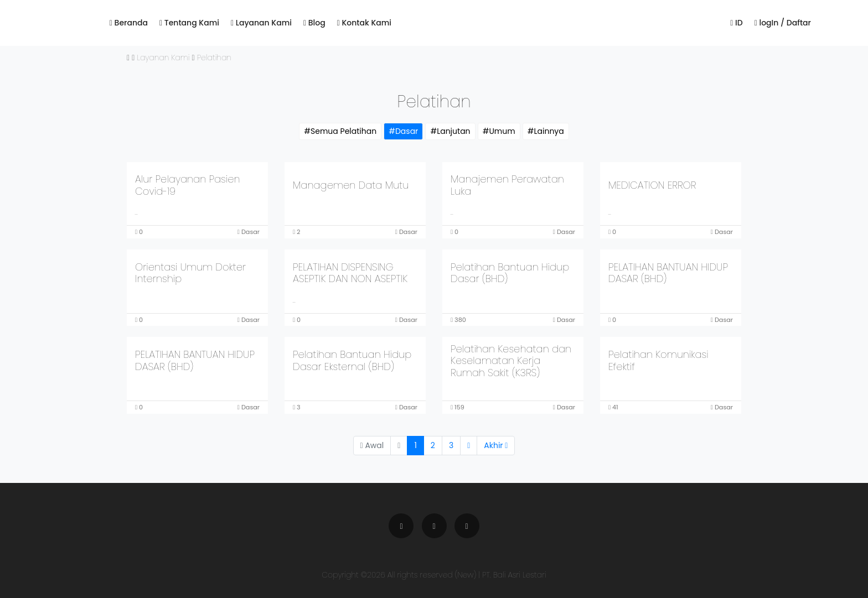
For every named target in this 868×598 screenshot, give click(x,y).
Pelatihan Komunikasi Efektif (658, 360)
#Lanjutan (450, 131)
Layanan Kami (261, 23)
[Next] (469, 446)
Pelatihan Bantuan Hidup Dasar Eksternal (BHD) (352, 360)
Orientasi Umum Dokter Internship (190, 273)
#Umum (499, 131)
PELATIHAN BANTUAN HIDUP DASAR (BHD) (668, 273)
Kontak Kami (364, 23)
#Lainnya (546, 131)
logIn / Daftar (783, 23)
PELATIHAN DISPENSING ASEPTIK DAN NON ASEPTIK (350, 273)
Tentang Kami (189, 23)
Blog (314, 23)
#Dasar (403, 131)
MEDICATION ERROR (652, 185)
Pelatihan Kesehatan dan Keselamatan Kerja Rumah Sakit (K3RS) (511, 361)
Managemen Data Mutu (351, 185)
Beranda (129, 23)
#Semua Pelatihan (340, 131)
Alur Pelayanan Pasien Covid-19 (188, 185)
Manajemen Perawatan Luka (507, 185)
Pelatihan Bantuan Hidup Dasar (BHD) (510, 273)
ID (736, 23)
